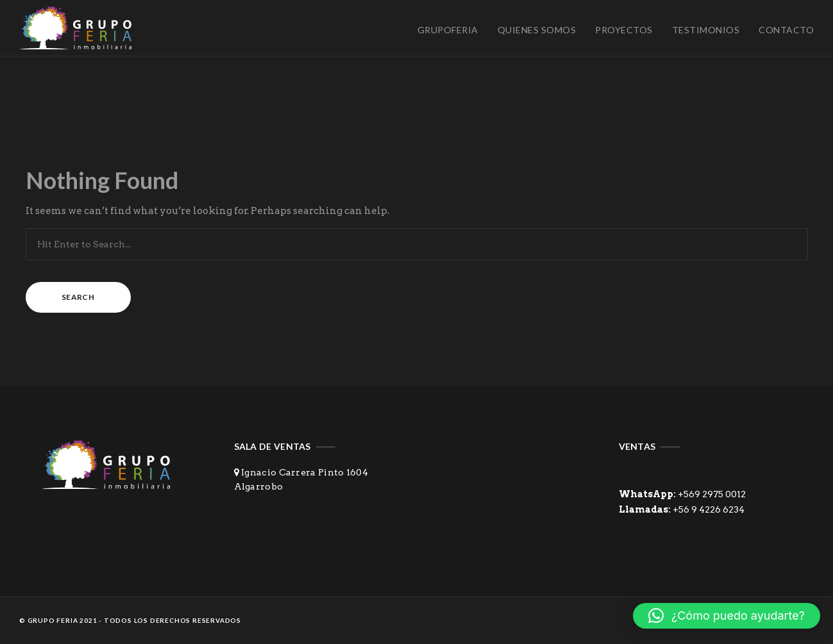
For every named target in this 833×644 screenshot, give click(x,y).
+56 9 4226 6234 (709, 509)
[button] (727, 616)
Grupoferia (448, 30)
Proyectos (624, 30)
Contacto (786, 30)
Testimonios (706, 30)
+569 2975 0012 (711, 494)
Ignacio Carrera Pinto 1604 (305, 472)
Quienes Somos (537, 30)
